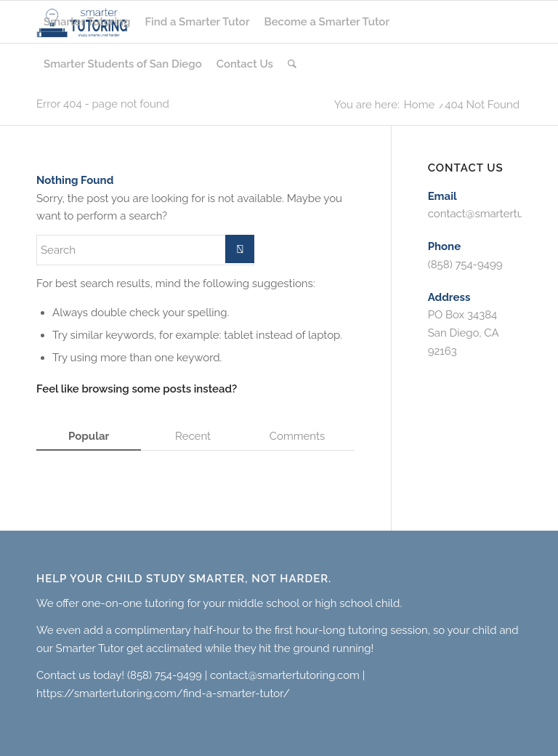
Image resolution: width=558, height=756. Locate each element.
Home (419, 105)
